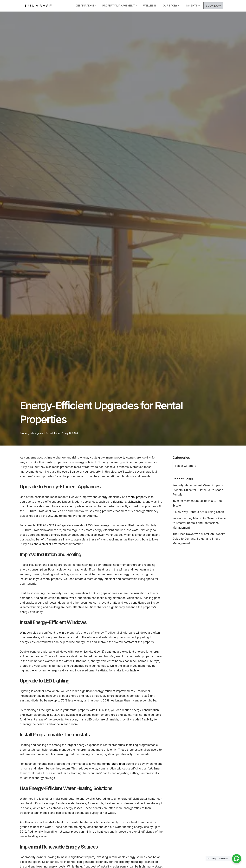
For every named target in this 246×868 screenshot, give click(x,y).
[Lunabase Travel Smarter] (38, 6)
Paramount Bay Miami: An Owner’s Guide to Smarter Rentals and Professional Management (199, 523)
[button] (96, 6)
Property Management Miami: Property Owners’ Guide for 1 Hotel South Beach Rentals (198, 490)
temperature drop (114, 764)
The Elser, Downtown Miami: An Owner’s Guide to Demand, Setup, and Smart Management (199, 539)
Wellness (150, 6)
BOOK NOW (213, 6)
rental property (138, 497)
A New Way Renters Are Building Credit (198, 512)
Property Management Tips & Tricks (40, 433)
